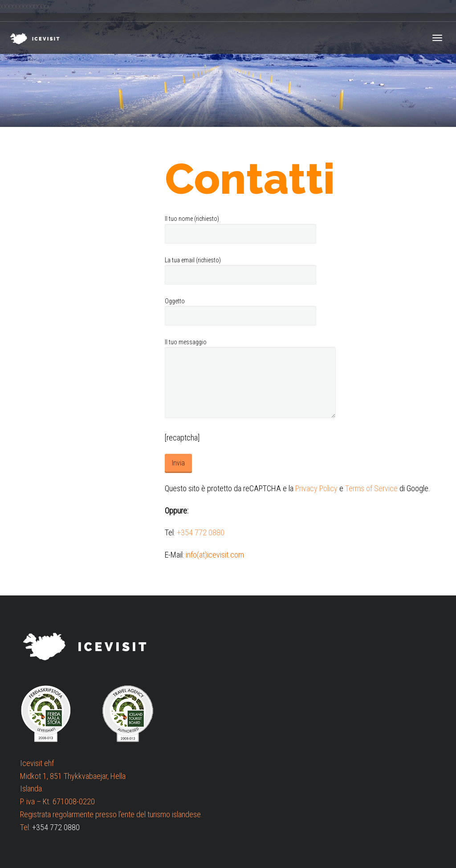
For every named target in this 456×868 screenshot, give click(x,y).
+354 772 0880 (201, 532)
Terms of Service (371, 488)
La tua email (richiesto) (240, 271)
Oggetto (240, 312)
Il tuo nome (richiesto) (240, 229)
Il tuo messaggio (250, 378)
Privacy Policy (316, 488)
